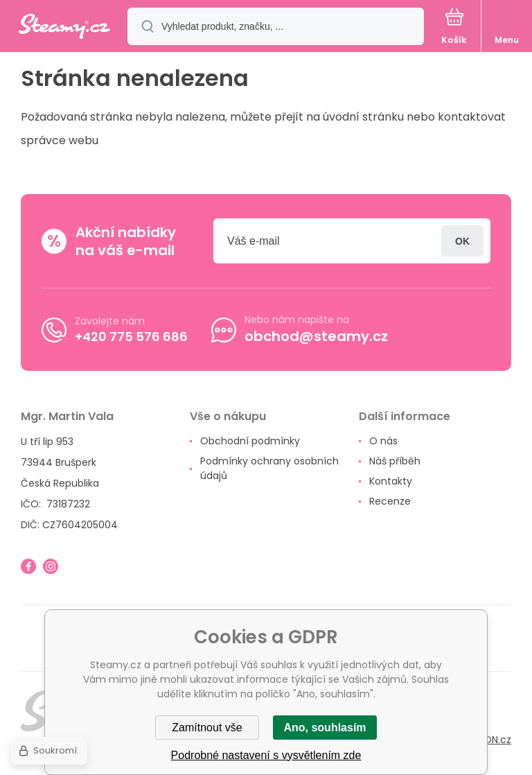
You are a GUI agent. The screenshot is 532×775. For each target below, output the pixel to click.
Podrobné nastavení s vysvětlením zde (266, 755)
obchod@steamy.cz (316, 336)
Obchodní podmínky (250, 441)
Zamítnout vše (207, 728)
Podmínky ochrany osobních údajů (269, 468)
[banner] (64, 27)
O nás (383, 441)
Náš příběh (395, 461)
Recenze (390, 501)
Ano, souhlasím (325, 728)
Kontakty (391, 481)
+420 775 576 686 (131, 336)
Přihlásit (462, 241)
